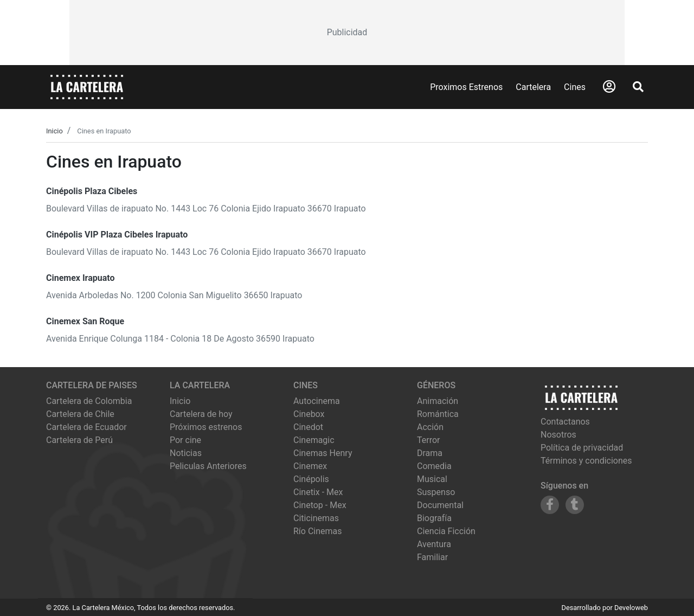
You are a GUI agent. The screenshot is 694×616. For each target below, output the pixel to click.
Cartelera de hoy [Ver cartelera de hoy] (201, 414)
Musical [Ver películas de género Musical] (432, 479)
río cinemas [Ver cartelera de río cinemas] (318, 531)
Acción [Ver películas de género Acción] (430, 427)
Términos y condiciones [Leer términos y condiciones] (586, 461)
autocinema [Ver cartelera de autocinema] (317, 401)
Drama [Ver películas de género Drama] (430, 453)
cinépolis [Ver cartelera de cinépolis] (311, 479)
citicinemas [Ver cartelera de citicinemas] (316, 518)
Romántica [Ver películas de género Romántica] (438, 414)
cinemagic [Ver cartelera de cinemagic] (314, 440)
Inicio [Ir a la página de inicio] (180, 401)
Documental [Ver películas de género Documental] (440, 505)
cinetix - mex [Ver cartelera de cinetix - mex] (318, 492)
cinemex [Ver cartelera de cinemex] (310, 466)
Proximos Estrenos (466, 87)
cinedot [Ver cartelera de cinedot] (308, 427)
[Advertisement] (347, 33)
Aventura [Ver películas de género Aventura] (434, 544)
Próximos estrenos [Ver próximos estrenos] (206, 427)
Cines (575, 87)
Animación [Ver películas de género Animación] (438, 401)
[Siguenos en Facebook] (550, 505)
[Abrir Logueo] (609, 87)
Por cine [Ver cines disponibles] (185, 440)
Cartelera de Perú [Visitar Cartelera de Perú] (79, 440)
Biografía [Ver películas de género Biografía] (434, 518)
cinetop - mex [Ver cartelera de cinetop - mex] (320, 505)
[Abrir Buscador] (638, 87)
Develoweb (631, 608)
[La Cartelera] (87, 86)
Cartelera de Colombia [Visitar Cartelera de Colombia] (89, 401)
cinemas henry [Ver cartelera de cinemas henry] (323, 453)
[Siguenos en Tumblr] (575, 505)
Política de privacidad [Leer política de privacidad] (582, 448)
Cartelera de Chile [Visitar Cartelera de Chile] (80, 414)
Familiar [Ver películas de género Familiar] (432, 557)
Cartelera (533, 87)
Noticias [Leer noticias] (186, 453)
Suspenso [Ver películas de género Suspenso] (436, 492)
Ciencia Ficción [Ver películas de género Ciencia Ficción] (446, 531)
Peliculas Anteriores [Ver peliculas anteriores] (208, 466)
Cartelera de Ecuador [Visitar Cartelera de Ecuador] (86, 427)
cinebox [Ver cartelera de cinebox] (309, 414)
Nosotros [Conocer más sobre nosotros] (558, 435)
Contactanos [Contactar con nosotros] (565, 422)
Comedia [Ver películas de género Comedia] (434, 466)
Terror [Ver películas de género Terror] (429, 440)
